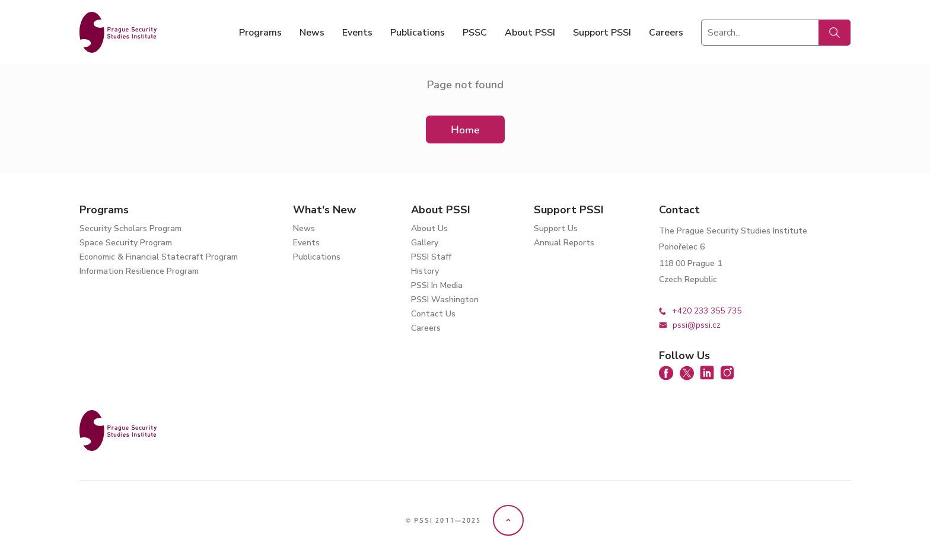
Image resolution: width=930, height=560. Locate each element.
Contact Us (433, 314)
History (425, 271)
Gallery (425, 243)
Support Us (556, 228)
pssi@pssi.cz (690, 325)
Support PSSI (602, 33)
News (312, 33)
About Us (429, 228)
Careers (666, 33)
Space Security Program (126, 243)
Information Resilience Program (139, 271)
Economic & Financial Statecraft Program (159, 257)
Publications (418, 33)
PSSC (475, 33)
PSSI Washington (445, 300)
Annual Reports (564, 243)
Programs (260, 33)
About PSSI (530, 33)
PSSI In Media (437, 285)
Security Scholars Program (130, 228)
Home (465, 129)
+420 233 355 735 (700, 311)
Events (357, 33)
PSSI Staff (431, 257)
